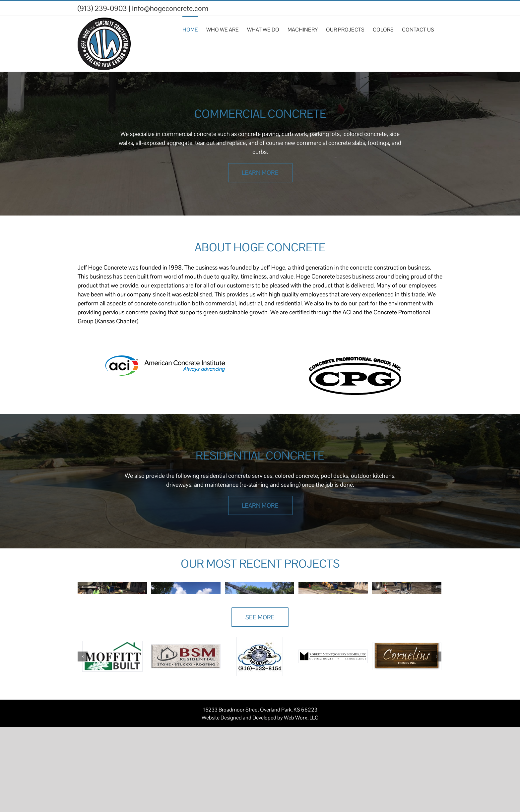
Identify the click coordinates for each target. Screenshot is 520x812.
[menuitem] (194, 29)
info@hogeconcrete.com (170, 8)
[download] (355, 360)
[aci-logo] (165, 360)
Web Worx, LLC (301, 803)
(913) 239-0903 (102, 8)
